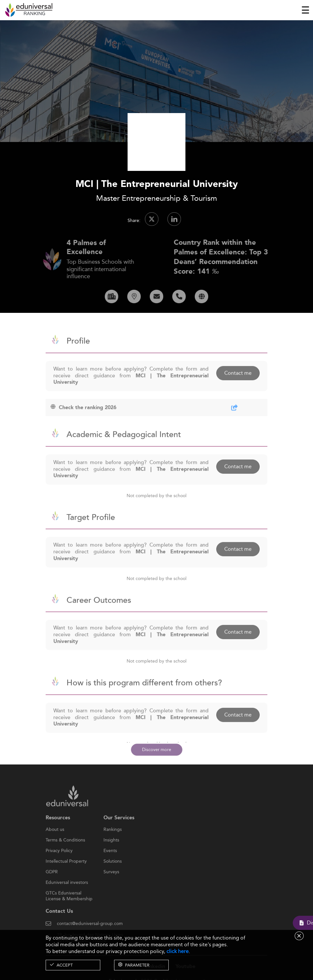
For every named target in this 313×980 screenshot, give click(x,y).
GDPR (52, 888)
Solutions (113, 877)
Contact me (238, 389)
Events (110, 867)
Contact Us (59, 927)
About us (55, 845)
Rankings (113, 845)
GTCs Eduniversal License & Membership (69, 909)
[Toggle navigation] (305, 10)
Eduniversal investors (67, 898)
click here (178, 951)
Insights (111, 856)
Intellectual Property (66, 877)
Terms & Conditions (65, 856)
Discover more (157, 750)
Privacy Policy (59, 867)
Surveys (111, 888)
